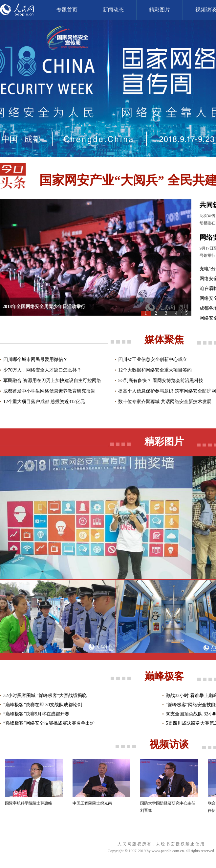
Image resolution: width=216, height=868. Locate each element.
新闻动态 (113, 10)
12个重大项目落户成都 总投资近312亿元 (44, 402)
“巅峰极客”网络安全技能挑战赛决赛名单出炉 (49, 723)
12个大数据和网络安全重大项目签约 (155, 370)
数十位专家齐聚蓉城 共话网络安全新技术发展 (165, 402)
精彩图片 (160, 10)
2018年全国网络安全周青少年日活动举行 (44, 307)
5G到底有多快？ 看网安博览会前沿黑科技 (161, 381)
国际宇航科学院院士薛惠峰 (29, 803)
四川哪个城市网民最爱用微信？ (35, 360)
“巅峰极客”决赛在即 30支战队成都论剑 (43, 705)
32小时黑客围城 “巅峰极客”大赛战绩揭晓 (45, 696)
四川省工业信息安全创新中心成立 (153, 360)
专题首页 (67, 10)
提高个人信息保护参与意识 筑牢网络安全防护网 (167, 391)
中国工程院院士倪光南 (92, 803)
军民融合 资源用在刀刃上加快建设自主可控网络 (52, 381)
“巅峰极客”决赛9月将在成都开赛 (36, 714)
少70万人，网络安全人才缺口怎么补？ (42, 370)
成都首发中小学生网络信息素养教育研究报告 (49, 391)
